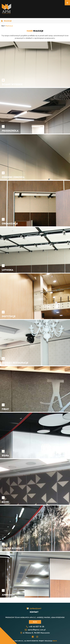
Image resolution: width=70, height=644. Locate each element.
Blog (35, 622)
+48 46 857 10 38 (36, 627)
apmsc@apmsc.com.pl (37, 630)
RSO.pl (55, 641)
